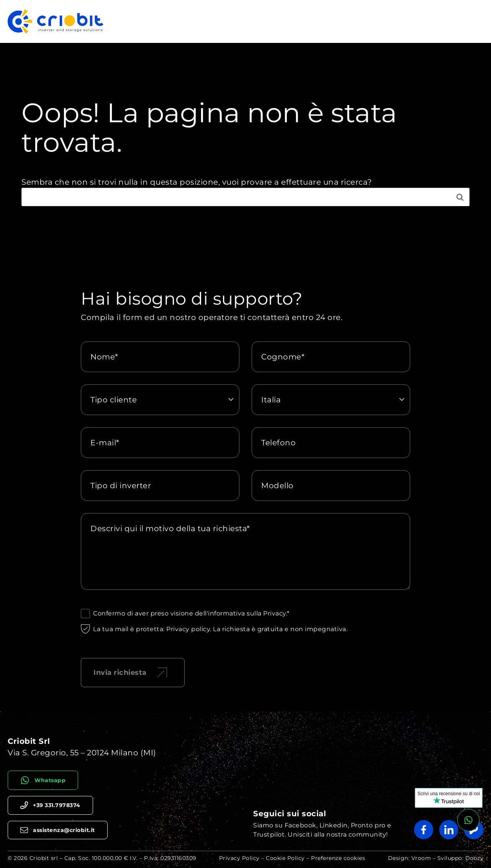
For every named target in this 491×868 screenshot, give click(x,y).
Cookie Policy (285, 858)
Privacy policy (188, 629)
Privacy (275, 613)
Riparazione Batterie (326, 21)
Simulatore (385, 21)
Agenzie (466, 21)
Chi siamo (428, 21)
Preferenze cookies (338, 858)
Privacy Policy (239, 858)
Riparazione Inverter (251, 21)
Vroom (421, 858)
